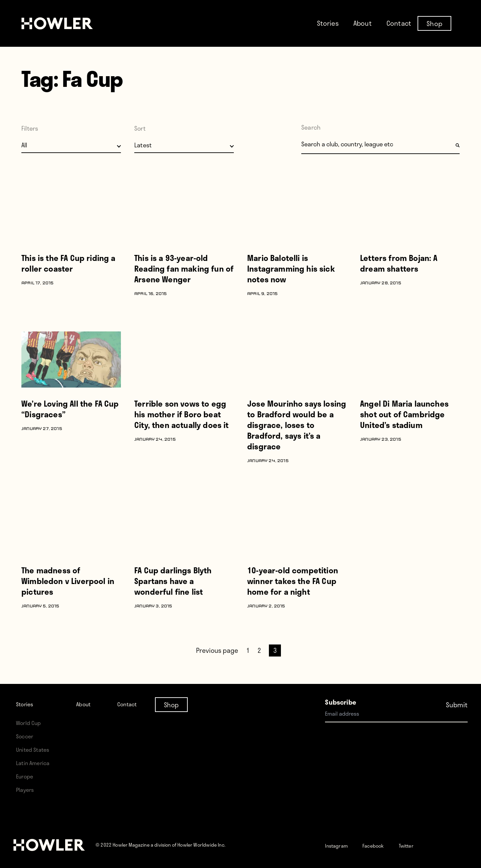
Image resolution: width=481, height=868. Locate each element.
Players (27, 789)
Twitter (424, 845)
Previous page (217, 650)
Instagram (340, 845)
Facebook (384, 845)
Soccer (26, 736)
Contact (399, 23)
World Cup (31, 722)
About (363, 23)
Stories (328, 23)
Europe (27, 776)
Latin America (36, 763)
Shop (434, 23)
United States (35, 749)
